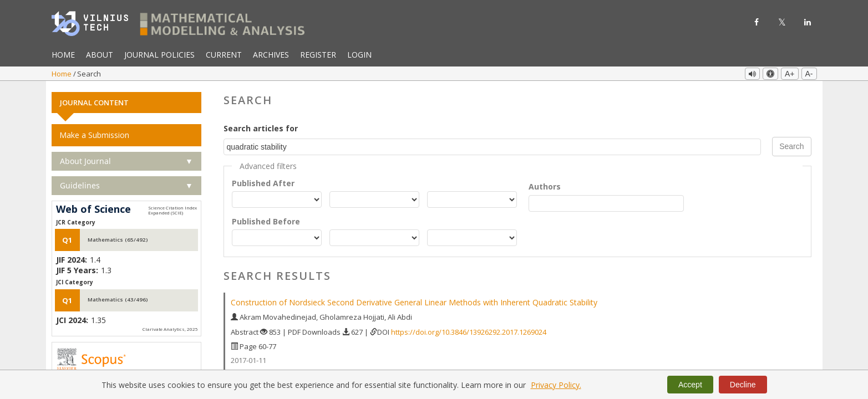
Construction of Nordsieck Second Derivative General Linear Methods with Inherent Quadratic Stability (414, 302)
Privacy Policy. (556, 385)
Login (359, 55)
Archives (271, 55)
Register (318, 55)
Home (63, 55)
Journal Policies (159, 55)
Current (224, 55)
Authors (545, 185)
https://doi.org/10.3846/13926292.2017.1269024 (469, 331)
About (100, 55)
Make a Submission (94, 134)
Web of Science (93, 209)
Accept (690, 385)
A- (809, 74)
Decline (743, 385)
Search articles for (261, 128)
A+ (790, 74)
